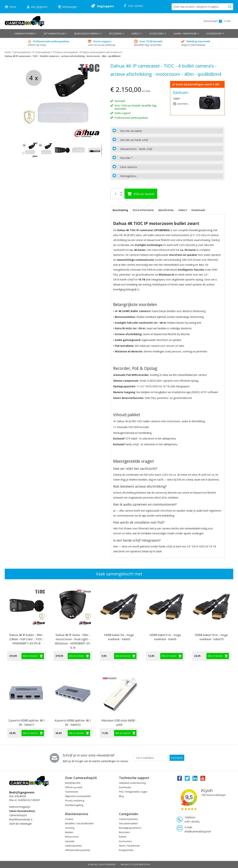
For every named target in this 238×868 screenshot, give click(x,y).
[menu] (119, 33)
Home (13, 7)
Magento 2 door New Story (135, 864)
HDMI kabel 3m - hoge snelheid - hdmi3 (119, 637)
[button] (46, 150)
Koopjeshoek (126, 850)
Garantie (70, 841)
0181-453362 (136, 6)
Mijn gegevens (39, 7)
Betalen (69, 832)
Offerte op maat (74, 787)
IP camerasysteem (42, 52)
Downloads (198, 210)
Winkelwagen (70, 7)
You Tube (203, 778)
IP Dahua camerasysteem (65, 52)
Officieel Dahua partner (78, 850)
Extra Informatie (143, 210)
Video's (183, 210)
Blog (121, 796)
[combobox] (202, 7)
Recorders (125, 832)
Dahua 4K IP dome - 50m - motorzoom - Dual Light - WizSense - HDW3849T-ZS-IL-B (73, 641)
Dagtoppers (106, 6)
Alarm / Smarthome (129, 846)
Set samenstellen (128, 823)
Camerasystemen (22, 52)
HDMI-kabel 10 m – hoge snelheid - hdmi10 (211, 637)
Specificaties (166, 210)
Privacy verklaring (75, 800)
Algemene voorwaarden (78, 796)
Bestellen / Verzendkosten (79, 823)
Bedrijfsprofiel (73, 783)
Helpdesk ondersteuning (132, 783)
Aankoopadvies (74, 846)
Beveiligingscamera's (130, 828)
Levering (70, 828)
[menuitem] (25, 33)
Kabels (123, 837)
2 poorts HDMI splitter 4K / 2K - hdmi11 (27, 723)
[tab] (167, 131)
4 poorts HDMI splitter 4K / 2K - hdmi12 (73, 723)
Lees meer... (183, 104)
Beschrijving (120, 210)
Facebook (179, 778)
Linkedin (195, 778)
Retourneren (72, 837)
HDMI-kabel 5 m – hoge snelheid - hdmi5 (165, 637)
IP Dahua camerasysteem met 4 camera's (101, 52)
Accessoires (125, 841)
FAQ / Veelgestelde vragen (133, 792)
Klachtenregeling (74, 805)
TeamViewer (72, 792)
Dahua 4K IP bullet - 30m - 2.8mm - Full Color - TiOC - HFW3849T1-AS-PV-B (27, 639)
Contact (69, 819)
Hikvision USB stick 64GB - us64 (119, 723)
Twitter (187, 778)
